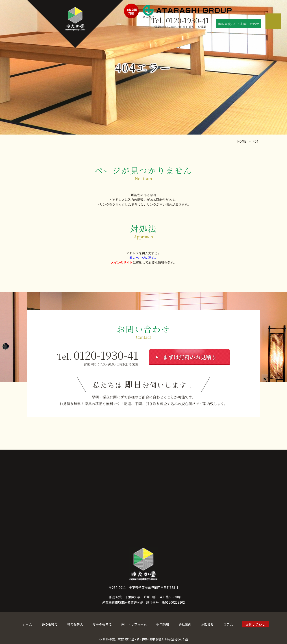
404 (255, 141)
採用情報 (163, 624)
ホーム (28, 624)
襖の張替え (76, 624)
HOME (242, 141)
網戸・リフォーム (134, 624)
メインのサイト (122, 262)
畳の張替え (50, 624)
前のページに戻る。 (143, 258)
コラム (228, 624)
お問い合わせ (255, 624)
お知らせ (207, 624)
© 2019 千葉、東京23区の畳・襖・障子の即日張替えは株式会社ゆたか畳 (144, 639)
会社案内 (185, 624)
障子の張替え (102, 624)
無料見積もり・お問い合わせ (239, 24)
